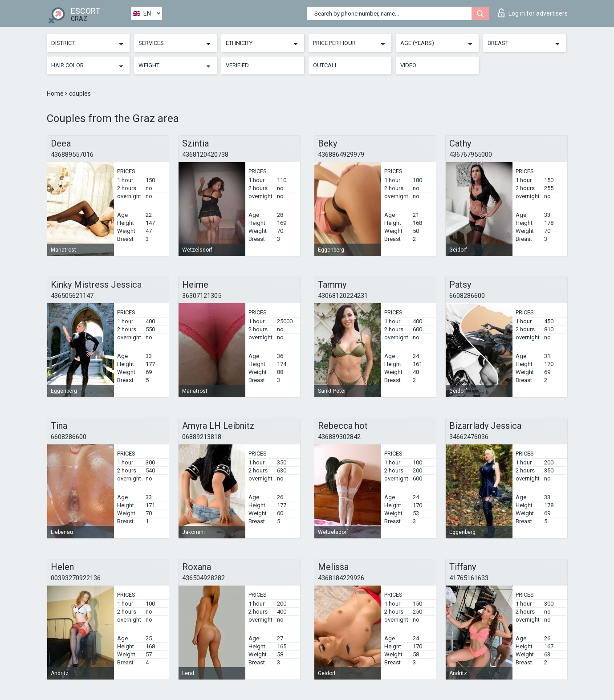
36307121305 (202, 296)
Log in (533, 13)
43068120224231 (343, 296)
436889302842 (339, 437)
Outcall (325, 65)
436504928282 (203, 578)
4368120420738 (205, 155)
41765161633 (469, 578)
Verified (237, 65)
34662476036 (469, 437)
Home (56, 94)
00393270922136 (76, 578)
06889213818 (202, 437)
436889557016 (72, 155)
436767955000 (471, 155)
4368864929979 (341, 155)
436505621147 (72, 296)
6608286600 (467, 296)
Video (408, 65)
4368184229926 (341, 578)
